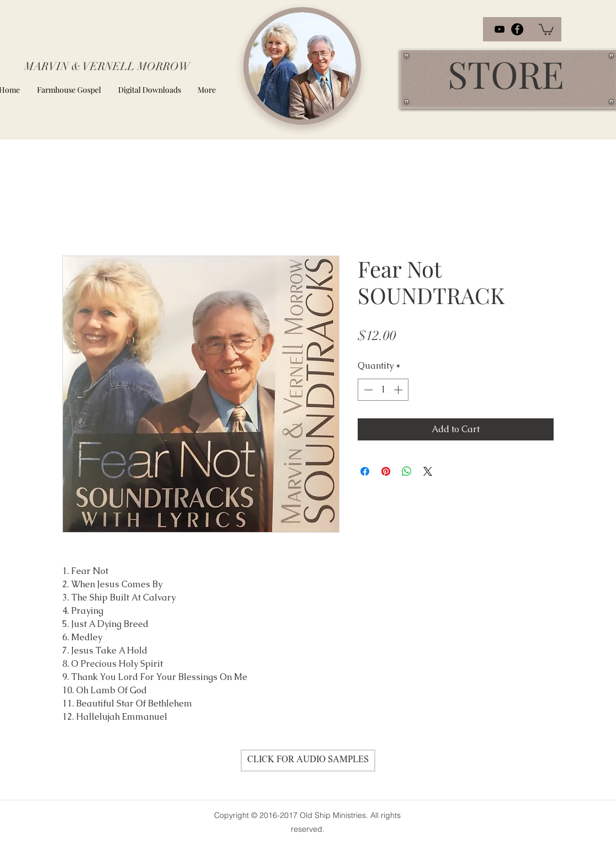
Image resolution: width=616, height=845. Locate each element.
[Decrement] (367, 390)
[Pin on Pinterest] (386, 471)
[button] (546, 29)
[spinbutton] (383, 390)
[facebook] (517, 29)
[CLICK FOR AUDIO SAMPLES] (308, 761)
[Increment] (399, 390)
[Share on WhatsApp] (407, 471)
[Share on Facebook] (365, 471)
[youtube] (500, 29)
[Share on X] (428, 471)
